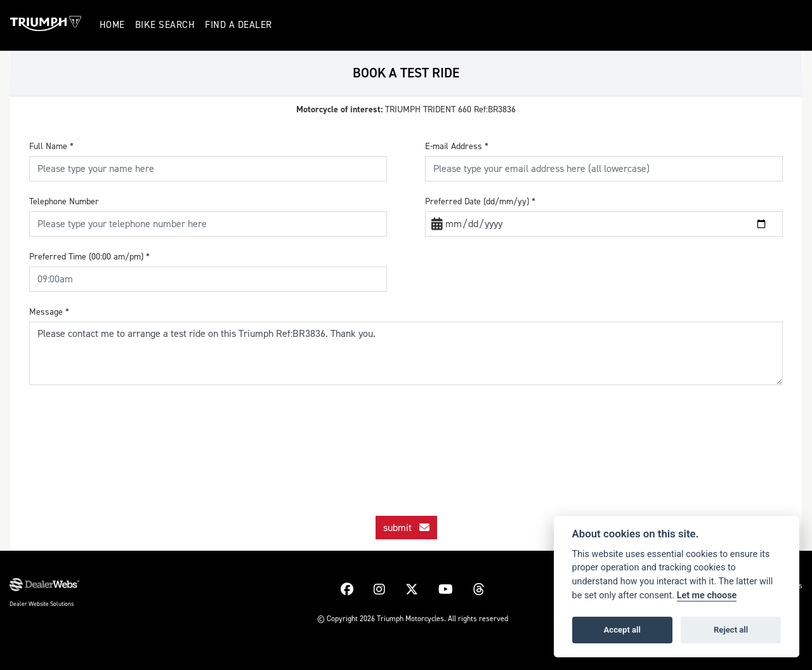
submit (406, 528)
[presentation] (406, 437)
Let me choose (707, 595)
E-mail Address (457, 146)
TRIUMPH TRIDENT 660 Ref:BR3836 (406, 109)
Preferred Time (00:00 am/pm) (89, 257)
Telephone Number (64, 201)
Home (114, 25)
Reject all (731, 630)
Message (49, 312)
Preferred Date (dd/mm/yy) (480, 201)
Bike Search (167, 25)
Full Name (51, 146)
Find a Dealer (240, 25)
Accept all (622, 630)
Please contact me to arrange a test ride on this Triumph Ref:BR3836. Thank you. (406, 353)
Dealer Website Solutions (42, 604)
